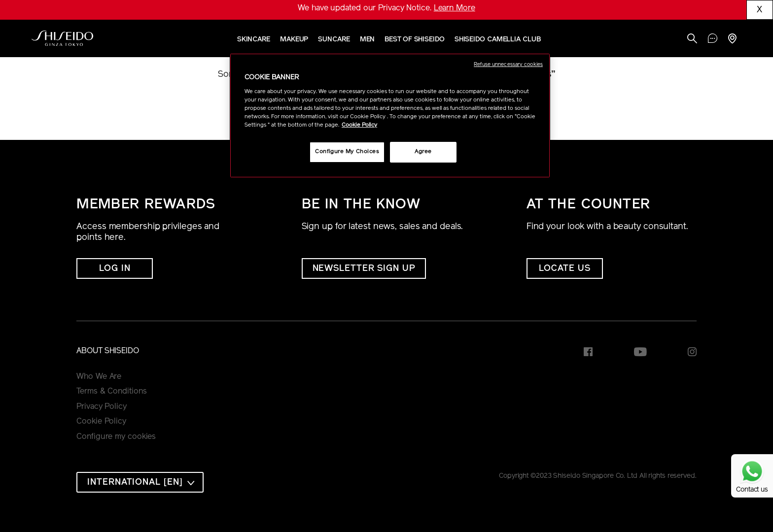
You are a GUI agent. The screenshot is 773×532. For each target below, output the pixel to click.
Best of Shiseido (414, 40)
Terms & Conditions (111, 392)
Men (368, 40)
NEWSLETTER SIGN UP (364, 269)
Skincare (254, 40)
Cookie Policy (101, 422)
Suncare (334, 40)
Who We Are (99, 377)
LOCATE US (565, 269)
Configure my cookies (116, 437)
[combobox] (140, 482)
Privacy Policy (102, 407)
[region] (390, 116)
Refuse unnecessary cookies (508, 65)
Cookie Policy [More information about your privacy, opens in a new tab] (359, 125)
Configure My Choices (347, 152)
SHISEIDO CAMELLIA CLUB (498, 40)
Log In (115, 269)
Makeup (294, 40)
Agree (423, 152)
